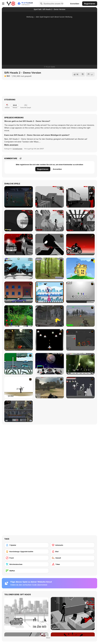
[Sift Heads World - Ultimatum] (19, 244)
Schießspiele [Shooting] (17, 149)
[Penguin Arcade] (50, 292)
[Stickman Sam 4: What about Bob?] (80, 292)
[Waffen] (27, 571)
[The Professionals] (19, 411)
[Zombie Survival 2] (19, 340)
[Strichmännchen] (27, 564)
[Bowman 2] (19, 388)
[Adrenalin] (73, 545)
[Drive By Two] (19, 292)
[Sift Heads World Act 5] (50, 221)
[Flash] (27, 558)
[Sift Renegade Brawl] (19, 268)
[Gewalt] (73, 558)
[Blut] (73, 551)
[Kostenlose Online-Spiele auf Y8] (11, 4)
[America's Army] (80, 316)
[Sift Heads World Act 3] (80, 197)
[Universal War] (50, 364)
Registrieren (90, 4)
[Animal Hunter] (50, 268)
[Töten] (73, 564)
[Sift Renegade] (50, 244)
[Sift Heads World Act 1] (50, 197)
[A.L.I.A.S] (80, 340)
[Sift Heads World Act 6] (80, 221)
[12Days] (19, 364)
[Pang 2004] (19, 316)
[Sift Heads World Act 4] (19, 221)
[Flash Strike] (50, 388)
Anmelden (75, 4)
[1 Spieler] (27, 545)
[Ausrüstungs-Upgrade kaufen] (27, 551)
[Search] (41, 4)
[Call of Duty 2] (50, 316)
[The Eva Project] (80, 364)
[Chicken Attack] (80, 268)
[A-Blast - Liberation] (50, 340)
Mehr (50, 638)
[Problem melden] (90, 74)
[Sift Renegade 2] (80, 244)
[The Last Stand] (19, 197)
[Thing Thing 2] (80, 388)
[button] (11, 145)
